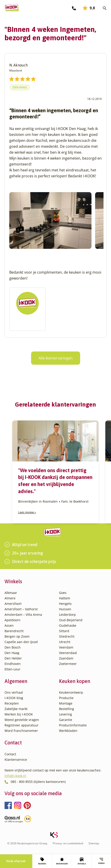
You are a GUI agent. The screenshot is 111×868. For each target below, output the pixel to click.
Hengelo (65, 604)
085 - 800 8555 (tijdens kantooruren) (38, 782)
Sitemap (94, 843)
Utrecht (65, 642)
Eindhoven (13, 664)
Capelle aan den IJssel (21, 642)
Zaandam (66, 658)
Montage (66, 703)
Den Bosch (13, 647)
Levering (65, 714)
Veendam (66, 647)
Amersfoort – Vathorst (21, 609)
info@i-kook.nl (15, 776)
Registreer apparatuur (22, 725)
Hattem (65, 598)
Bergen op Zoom (17, 636)
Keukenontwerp (71, 692)
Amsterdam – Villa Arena (23, 615)
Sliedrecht (67, 636)
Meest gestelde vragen (22, 720)
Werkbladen (68, 731)
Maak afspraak (16, 861)
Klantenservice (16, 760)
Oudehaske (68, 625)
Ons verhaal (14, 692)
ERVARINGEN (62, 861)
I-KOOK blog (14, 698)
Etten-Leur (12, 669)
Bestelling (67, 709)
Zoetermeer (68, 664)
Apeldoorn (12, 620)
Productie (66, 698)
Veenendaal (68, 653)
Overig (101, 861)
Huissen (65, 609)
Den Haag (20, 87)
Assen (9, 625)
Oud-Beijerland (71, 620)
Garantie (66, 720)
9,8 (89, 8)
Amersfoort (13, 604)
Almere (10, 598)
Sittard (64, 631)
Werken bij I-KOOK (19, 714)
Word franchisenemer (21, 731)
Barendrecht (14, 631)
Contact (10, 754)
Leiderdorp (67, 615)
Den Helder (13, 658)
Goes (63, 593)
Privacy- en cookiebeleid (68, 843)
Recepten (12, 703)
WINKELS (82, 861)
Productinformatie (73, 725)
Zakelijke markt (16, 709)
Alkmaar (11, 593)
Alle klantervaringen (56, 358)
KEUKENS (42, 861)
